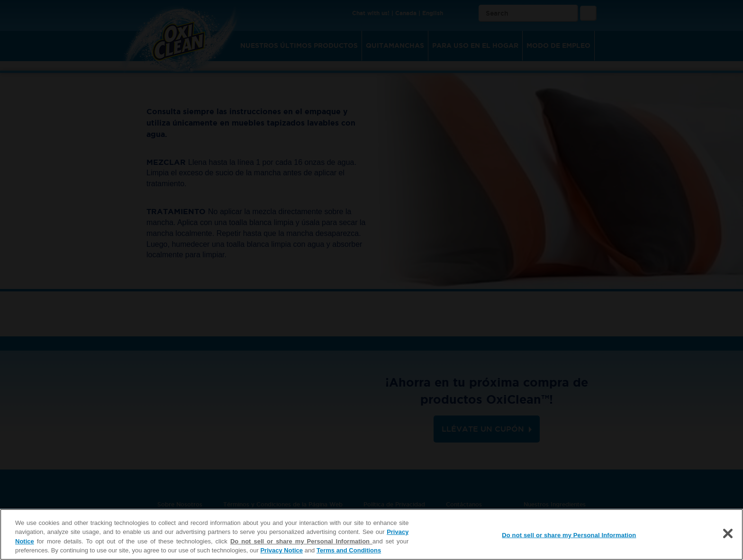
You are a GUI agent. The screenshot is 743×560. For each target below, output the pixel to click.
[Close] (728, 533)
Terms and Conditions (349, 550)
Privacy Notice (281, 550)
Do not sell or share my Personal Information (301, 541)
